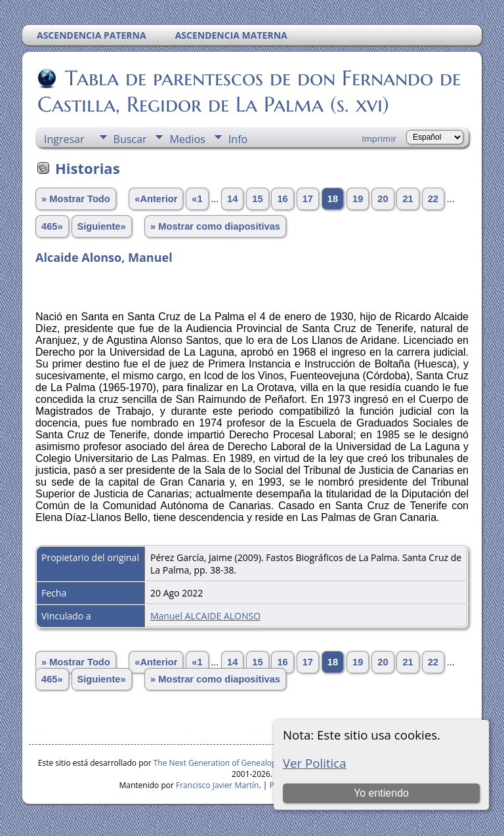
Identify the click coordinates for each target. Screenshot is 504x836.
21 (408, 199)
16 (282, 199)
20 (383, 199)
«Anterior (156, 199)
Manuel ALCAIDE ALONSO (205, 616)
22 (433, 199)
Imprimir (379, 138)
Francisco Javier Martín (217, 785)
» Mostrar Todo (76, 199)
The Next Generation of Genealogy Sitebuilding (240, 763)
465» (52, 226)
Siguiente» (102, 226)
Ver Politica (315, 763)
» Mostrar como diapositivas (215, 226)
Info (238, 139)
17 (308, 199)
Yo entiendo (381, 793)
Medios (187, 139)
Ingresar (64, 139)
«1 (197, 199)
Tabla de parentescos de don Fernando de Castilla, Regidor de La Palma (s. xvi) (249, 91)
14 (232, 199)
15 (257, 199)
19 (358, 199)
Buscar (130, 139)
